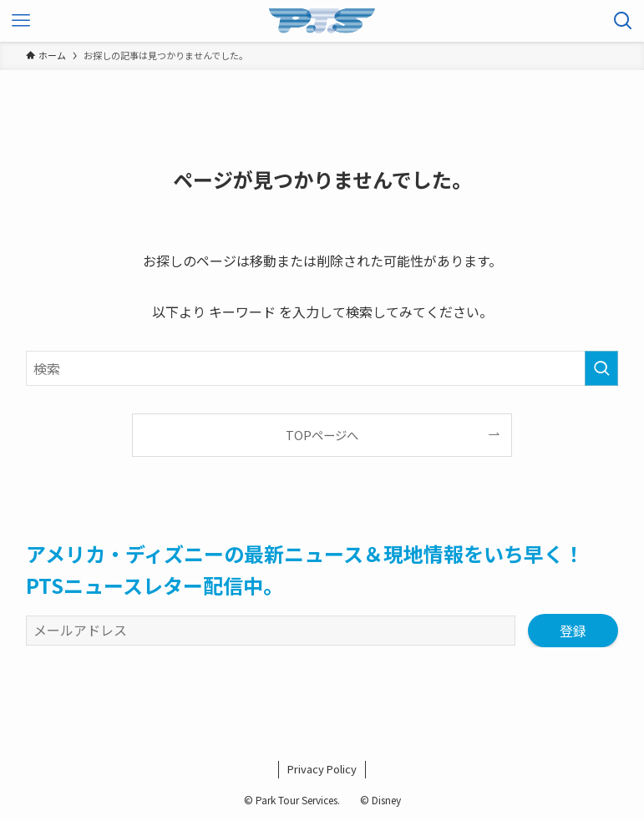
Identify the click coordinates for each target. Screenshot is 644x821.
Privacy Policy (322, 769)
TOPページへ (322, 435)
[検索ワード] (322, 368)
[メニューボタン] (21, 21)
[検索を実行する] (601, 368)
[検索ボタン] (623, 21)
